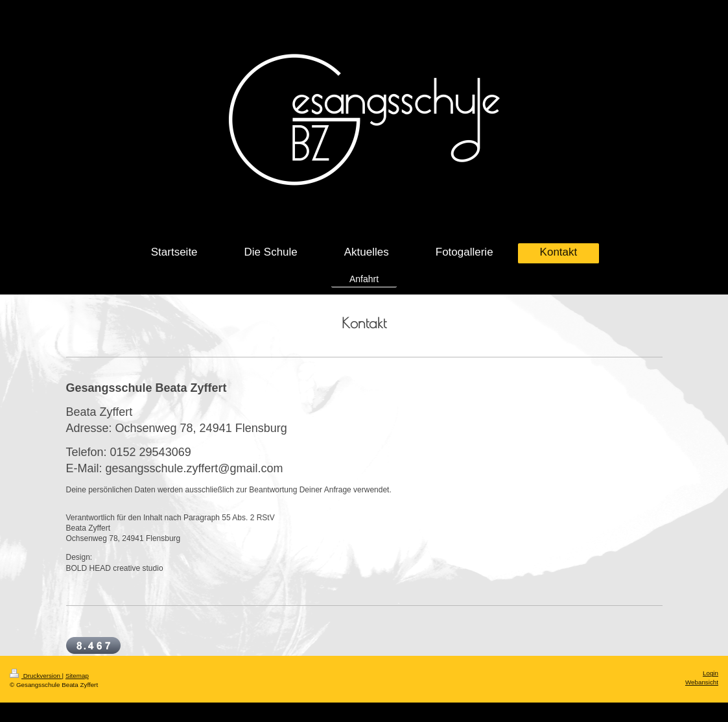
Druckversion (36, 676)
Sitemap (77, 676)
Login (710, 673)
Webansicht (702, 682)
